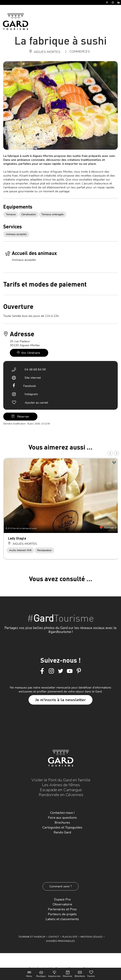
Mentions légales (91, 937)
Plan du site (70, 937)
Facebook (30, 386)
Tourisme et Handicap (32, 937)
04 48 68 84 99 (35, 370)
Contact (54, 937)
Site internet (33, 378)
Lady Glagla (17, 538)
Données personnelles (60, 941)
